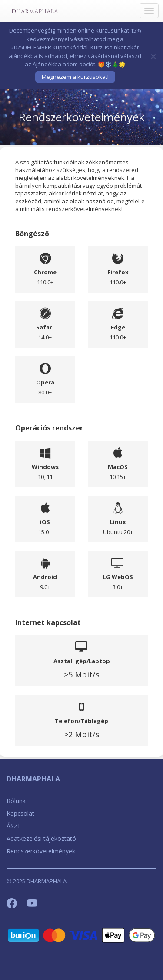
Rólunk (16, 801)
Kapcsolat (20, 813)
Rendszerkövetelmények (41, 851)
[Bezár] (153, 56)
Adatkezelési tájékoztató (41, 838)
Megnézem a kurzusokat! (75, 77)
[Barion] (81, 935)
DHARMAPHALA (33, 779)
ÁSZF (14, 826)
